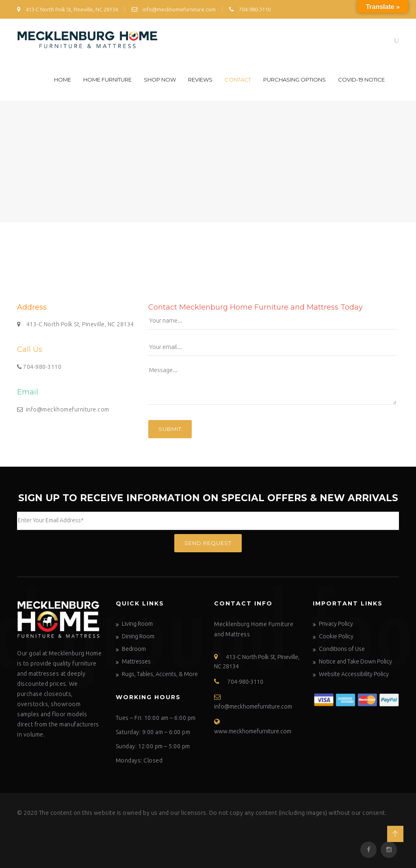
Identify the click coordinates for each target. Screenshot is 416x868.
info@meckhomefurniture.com (174, 9)
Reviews (200, 80)
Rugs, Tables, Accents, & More (160, 674)
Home (63, 80)
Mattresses (136, 661)
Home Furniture (107, 80)
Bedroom (134, 649)
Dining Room (138, 636)
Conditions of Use (342, 649)
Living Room (137, 624)
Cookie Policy (336, 636)
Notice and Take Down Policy (355, 661)
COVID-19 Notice (361, 80)
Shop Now (160, 80)
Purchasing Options (295, 80)
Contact (238, 80)
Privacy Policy (336, 624)
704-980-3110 (250, 9)
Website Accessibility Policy (354, 674)
